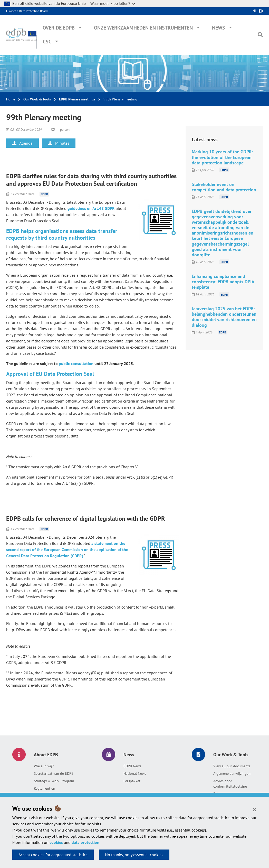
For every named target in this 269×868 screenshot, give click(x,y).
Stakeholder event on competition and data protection (224, 187)
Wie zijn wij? (44, 766)
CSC (47, 42)
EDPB (44, 194)
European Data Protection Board (27, 11)
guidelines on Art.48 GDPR (91, 208)
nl (255, 11)
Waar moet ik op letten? (113, 3)
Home (11, 99)
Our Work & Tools (37, 99)
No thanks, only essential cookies (134, 855)
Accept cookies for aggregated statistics (53, 855)
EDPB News (132, 766)
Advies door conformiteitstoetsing (230, 784)
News (219, 28)
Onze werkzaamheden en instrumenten (143, 28)
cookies (56, 842)
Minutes (59, 143)
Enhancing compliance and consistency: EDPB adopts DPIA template (223, 282)
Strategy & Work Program (54, 781)
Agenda (22, 143)
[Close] (254, 809)
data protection (85, 842)
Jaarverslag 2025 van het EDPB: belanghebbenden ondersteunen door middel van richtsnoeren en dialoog (224, 317)
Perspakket (132, 781)
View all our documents (232, 766)
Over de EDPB (59, 28)
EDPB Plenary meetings (77, 99)
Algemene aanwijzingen (232, 773)
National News (135, 773)
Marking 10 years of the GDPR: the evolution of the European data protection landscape (222, 157)
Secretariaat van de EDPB (54, 773)
